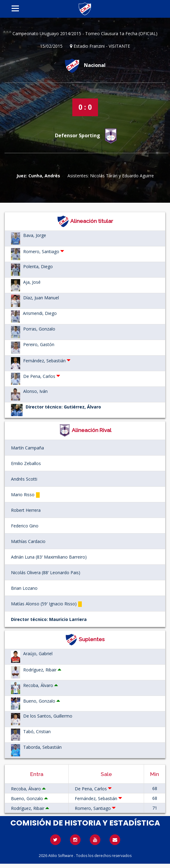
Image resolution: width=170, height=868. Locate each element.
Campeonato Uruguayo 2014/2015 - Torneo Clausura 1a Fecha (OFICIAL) (85, 33)
